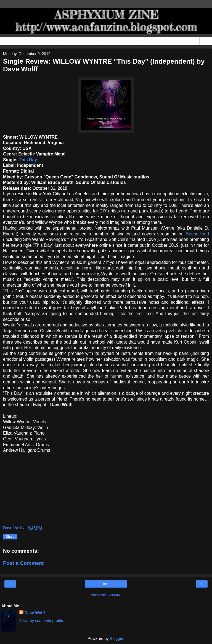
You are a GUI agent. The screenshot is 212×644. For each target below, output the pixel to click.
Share (10, 537)
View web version (106, 594)
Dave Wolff (35, 613)
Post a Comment (23, 563)
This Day (28, 160)
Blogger (117, 638)
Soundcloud (197, 234)
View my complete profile (41, 620)
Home (106, 584)
